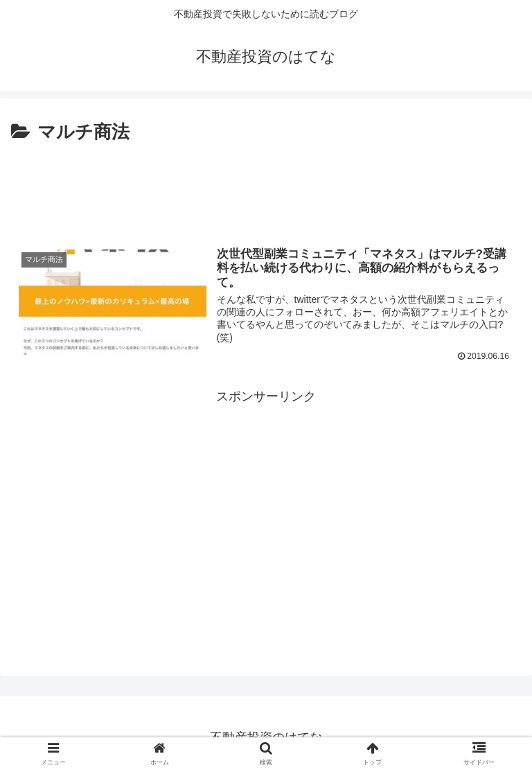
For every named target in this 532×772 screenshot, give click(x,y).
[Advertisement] (266, 186)
